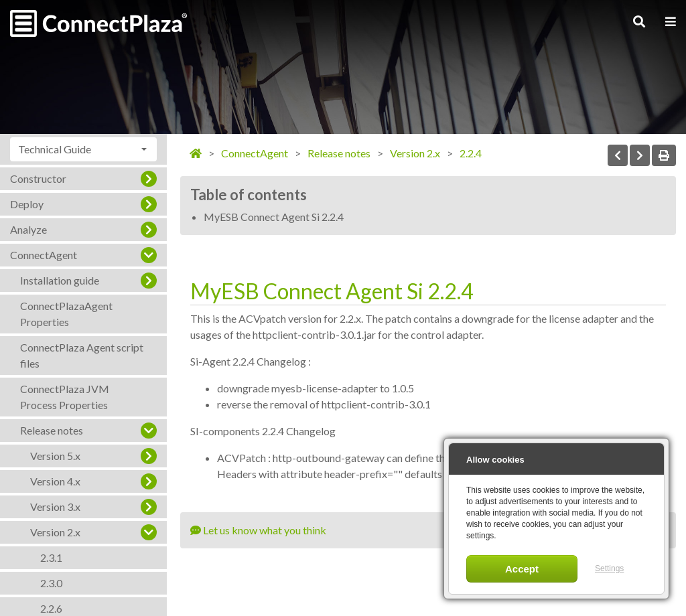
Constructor (38, 178)
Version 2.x (55, 532)
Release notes (52, 430)
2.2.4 (471, 153)
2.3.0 (51, 583)
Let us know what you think (258, 530)
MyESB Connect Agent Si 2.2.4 (274, 217)
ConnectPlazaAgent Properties (66, 314)
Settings (609, 568)
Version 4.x (55, 481)
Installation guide (60, 280)
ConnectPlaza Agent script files (82, 355)
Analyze (28, 229)
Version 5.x (55, 456)
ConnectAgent (44, 255)
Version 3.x (55, 507)
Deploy (27, 204)
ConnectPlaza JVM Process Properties (65, 397)
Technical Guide (55, 149)
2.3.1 (51, 557)
